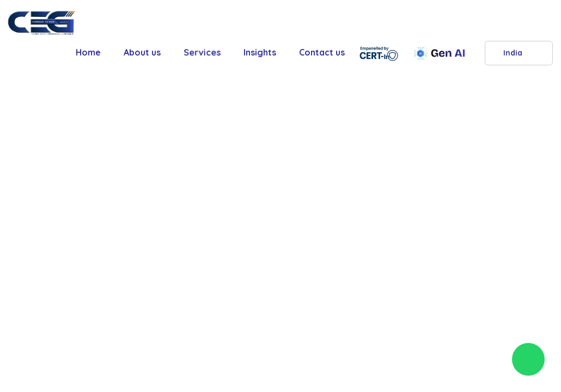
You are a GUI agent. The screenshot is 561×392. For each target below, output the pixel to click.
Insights (260, 52)
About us (142, 52)
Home (88, 52)
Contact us (322, 52)
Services (202, 52)
